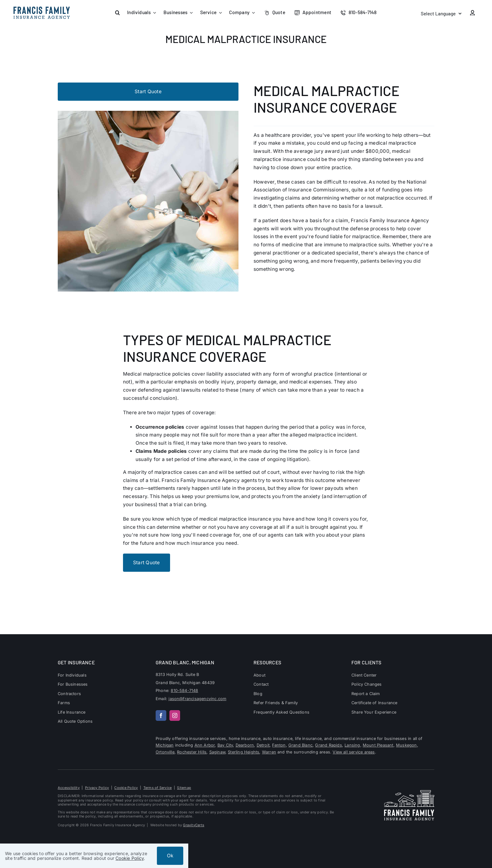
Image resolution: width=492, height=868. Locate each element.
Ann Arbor (205, 745)
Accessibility (69, 788)
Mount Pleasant (378, 745)
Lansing (352, 745)
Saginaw (217, 752)
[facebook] (161, 715)
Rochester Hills (192, 752)
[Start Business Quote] (148, 92)
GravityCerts (194, 825)
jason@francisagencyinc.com (197, 699)
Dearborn (245, 745)
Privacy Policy (97, 788)
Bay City (225, 745)
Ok (170, 856)
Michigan (165, 745)
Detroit (263, 745)
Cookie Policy (126, 788)
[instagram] (175, 715)
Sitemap (184, 788)
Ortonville (165, 752)
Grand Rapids (328, 745)
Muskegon (406, 745)
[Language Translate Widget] (441, 13)
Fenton (279, 745)
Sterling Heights (243, 752)
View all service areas (354, 752)
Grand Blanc (300, 745)
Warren (269, 752)
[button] (118, 13)
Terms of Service (158, 788)
